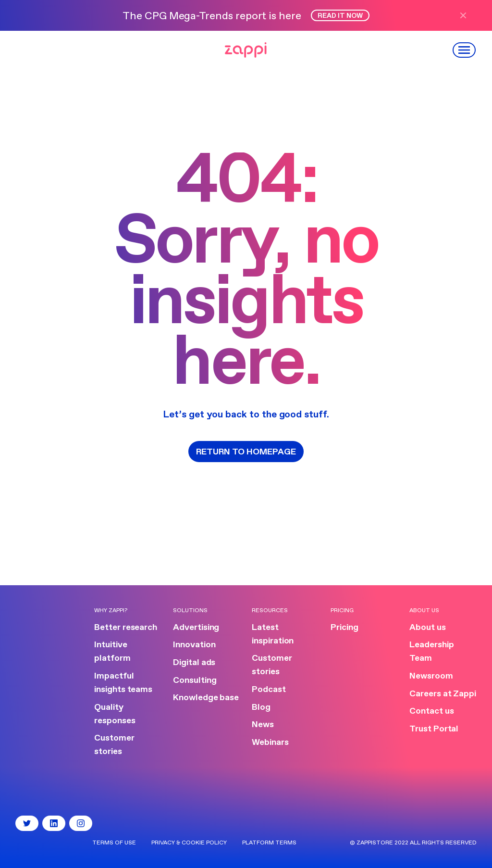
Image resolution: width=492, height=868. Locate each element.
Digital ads (194, 663)
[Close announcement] (467, 15)
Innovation (194, 645)
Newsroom (431, 676)
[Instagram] (81, 823)
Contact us (431, 711)
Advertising (196, 628)
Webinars (270, 742)
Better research (126, 628)
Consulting (195, 680)
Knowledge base (206, 698)
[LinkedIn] (54, 823)
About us (428, 628)
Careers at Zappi (443, 694)
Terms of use (114, 843)
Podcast (269, 690)
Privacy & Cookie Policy (189, 843)
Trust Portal (434, 729)
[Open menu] (465, 50)
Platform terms (269, 843)
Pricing (344, 628)
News (263, 725)
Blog (261, 707)
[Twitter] (27, 823)
